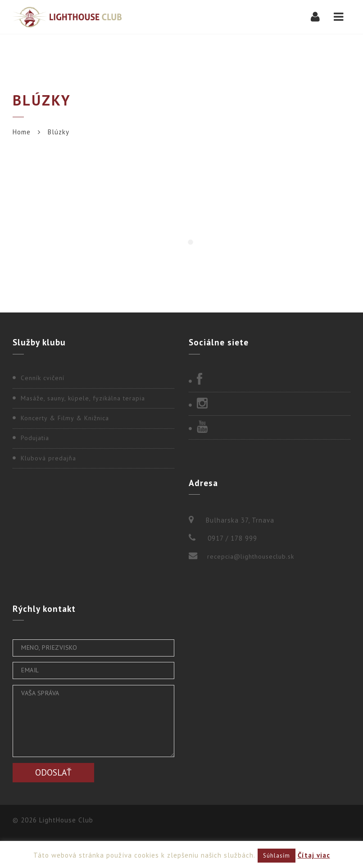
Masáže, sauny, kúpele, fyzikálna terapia (83, 398)
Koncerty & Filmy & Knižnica (65, 418)
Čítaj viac (314, 855)
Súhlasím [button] (277, 856)
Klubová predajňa (48, 458)
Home (22, 132)
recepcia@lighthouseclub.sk (251, 556)
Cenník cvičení (43, 378)
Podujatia (35, 438)
